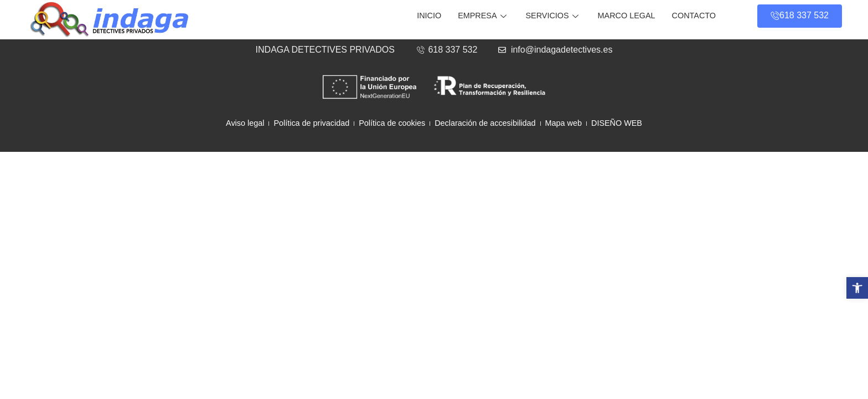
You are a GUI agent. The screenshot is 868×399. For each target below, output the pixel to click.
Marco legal (627, 16)
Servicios (554, 16)
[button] (857, 288)
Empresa (483, 16)
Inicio (429, 16)
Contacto (694, 16)
